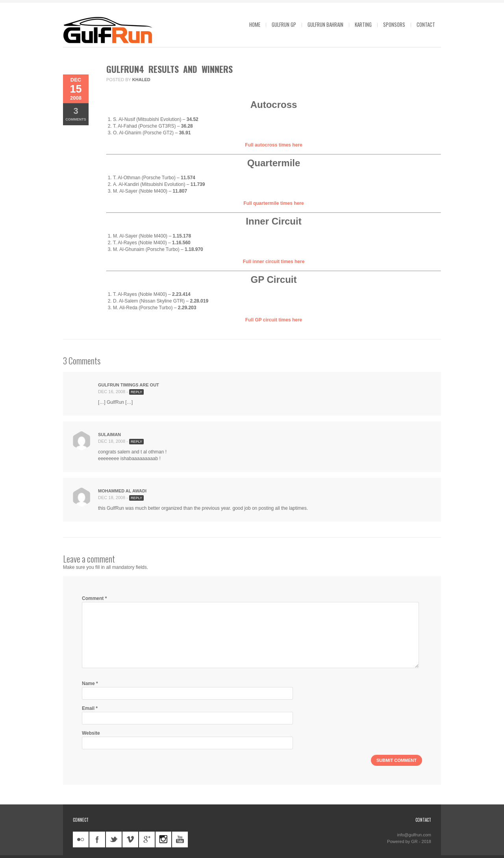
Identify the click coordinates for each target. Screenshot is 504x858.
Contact (426, 24)
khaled (141, 80)
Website (91, 733)
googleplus (147, 839)
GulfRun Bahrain (325, 24)
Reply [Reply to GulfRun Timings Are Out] (136, 392)
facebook (97, 839)
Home (255, 24)
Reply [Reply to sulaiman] (136, 442)
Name (90, 683)
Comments (76, 114)
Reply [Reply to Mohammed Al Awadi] (136, 498)
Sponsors (394, 24)
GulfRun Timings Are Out (129, 385)
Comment (94, 598)
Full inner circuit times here (274, 262)
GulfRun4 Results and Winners (170, 69)
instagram (163, 839)
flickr (81, 839)
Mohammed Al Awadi (122, 491)
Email (90, 708)
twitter (114, 839)
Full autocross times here (273, 145)
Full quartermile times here (273, 203)
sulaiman (109, 435)
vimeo (130, 839)
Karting (363, 24)
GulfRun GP (284, 24)
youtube (180, 839)
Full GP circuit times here (274, 320)
